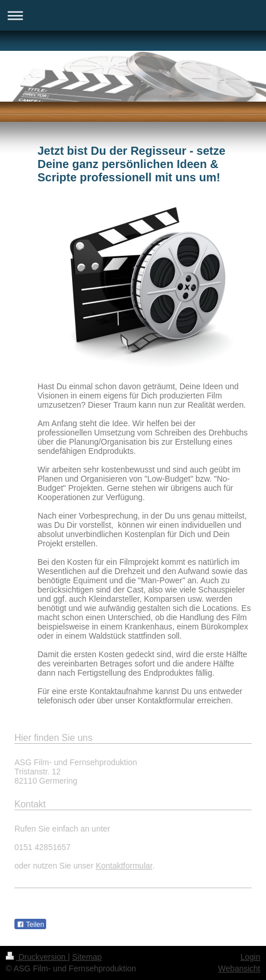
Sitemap (87, 957)
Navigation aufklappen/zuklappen (133, 15)
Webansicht (239, 968)
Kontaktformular (124, 866)
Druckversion (37, 957)
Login (250, 957)
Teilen (30, 925)
